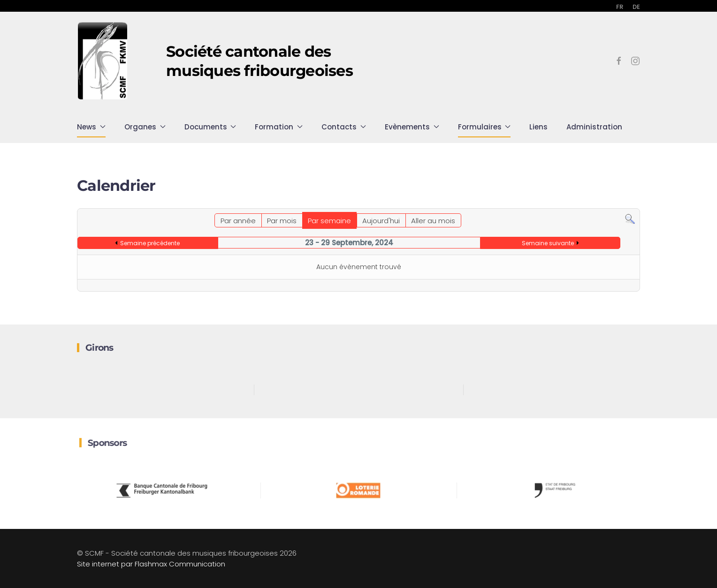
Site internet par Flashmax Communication (151, 564)
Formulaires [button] (484, 127)
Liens (538, 127)
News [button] (91, 127)
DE (636, 7)
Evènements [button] (412, 127)
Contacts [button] (344, 127)
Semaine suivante (548, 243)
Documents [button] (210, 127)
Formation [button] (279, 127)
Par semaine (329, 221)
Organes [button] (145, 127)
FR (620, 7)
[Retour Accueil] (103, 61)
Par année (238, 221)
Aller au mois (433, 221)
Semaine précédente (150, 243)
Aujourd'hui (381, 221)
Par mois (282, 221)
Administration (594, 127)
